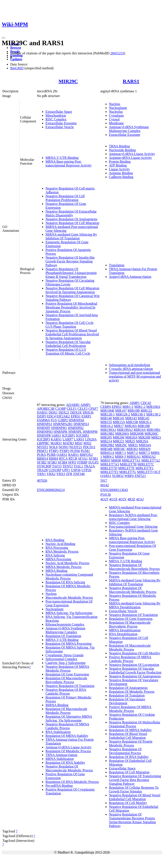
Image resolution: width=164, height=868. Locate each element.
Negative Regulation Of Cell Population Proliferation (65, 198)
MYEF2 (42, 447)
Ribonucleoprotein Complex (65, 624)
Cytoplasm (116, 115)
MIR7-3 (144, 453)
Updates (16, 59)
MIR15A (119, 422)
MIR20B (144, 437)
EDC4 (51, 416)
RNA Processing (57, 548)
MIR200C (152, 434)
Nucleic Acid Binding (60, 544)
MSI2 (87, 443)
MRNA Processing (58, 559)
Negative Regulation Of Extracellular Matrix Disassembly (71, 213)
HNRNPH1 (59, 428)
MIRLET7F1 (145, 468)
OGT (157, 472)
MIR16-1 (145, 422)
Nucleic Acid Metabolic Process (67, 563)
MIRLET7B (128, 464)
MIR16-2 (107, 426)
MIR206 (119, 437)
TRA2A (89, 466)
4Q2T (104, 499)
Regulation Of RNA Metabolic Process (72, 782)
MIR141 (119, 418)
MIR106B (107, 411)
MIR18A (131, 426)
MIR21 (156, 437)
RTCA (63, 459)
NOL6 (53, 447)
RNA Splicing (55, 555)
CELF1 (72, 409)
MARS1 (56, 443)
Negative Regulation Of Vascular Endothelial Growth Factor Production (135, 670)
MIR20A (131, 437)
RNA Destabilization (123, 634)
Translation (117, 265)
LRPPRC (43, 443)
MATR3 (68, 443)
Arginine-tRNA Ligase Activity (130, 158)
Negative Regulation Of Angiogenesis (71, 219)
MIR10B (134, 411)
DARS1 (42, 412)
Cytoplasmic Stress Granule (65, 655)
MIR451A (107, 453)
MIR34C (119, 449)
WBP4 (129, 476)
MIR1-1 (128, 407)
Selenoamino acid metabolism (130, 365)
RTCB (73, 459)
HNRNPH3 (45, 432)
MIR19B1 (154, 430)
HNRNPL (75, 432)
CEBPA (106, 407)
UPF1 (66, 470)
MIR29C (68, 81)
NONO (63, 447)
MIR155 (106, 422)
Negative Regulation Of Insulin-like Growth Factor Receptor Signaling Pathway (70, 261)
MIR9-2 (108, 457)
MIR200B (137, 434)
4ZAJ (140, 499)
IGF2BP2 (83, 435)
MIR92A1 (134, 457)
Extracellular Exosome (61, 123)
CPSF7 (93, 409)
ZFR (69, 474)
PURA (41, 455)
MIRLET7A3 (110, 464)
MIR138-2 (154, 414)
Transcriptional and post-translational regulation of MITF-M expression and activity (135, 376)
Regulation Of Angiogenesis (128, 688)
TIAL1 (78, 466)
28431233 (117, 53)
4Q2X (113, 499)
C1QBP (61, 409)
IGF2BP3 (43, 439)
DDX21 (64, 412)
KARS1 (56, 439)
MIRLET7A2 (151, 460)
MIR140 (106, 418)
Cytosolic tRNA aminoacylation (131, 369)
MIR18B (144, 426)
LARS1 (79, 439)
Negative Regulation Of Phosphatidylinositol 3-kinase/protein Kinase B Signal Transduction (71, 273)
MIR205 (106, 437)
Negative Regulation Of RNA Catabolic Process (66, 692)
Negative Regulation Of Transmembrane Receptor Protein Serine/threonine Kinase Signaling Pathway (132, 820)
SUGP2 (93, 462)
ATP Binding (118, 165)
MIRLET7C (146, 464)
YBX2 (51, 474)
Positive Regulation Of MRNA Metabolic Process (130, 709)
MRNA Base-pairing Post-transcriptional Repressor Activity (69, 163)
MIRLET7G (128, 472)
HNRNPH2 (76, 428)
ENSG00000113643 (114, 490)
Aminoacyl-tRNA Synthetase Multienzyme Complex (129, 129)
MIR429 (145, 449)
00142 (105, 485)
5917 (104, 480)
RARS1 (131, 81)
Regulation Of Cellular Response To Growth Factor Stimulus (134, 789)
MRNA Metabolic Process (64, 567)
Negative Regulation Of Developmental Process (125, 751)
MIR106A (153, 407)
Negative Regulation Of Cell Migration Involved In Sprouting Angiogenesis (72, 290)
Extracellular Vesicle (60, 127)
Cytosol (114, 119)
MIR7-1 (121, 453)
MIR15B (132, 422)
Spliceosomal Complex (61, 659)
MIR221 (119, 441)
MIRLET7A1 (131, 460)
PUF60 (75, 451)
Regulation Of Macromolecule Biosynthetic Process (66, 680)
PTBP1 (54, 451)
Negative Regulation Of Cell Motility (135, 653)
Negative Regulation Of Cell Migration (72, 223)
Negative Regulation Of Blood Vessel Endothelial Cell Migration (135, 797)
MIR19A (140, 430)
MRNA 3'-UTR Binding (62, 158)
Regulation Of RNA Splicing (65, 582)
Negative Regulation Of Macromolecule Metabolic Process (69, 768)
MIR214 (106, 441)
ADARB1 (73, 405)
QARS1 (62, 455)
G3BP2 (63, 420)
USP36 (76, 470)
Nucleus (114, 104)
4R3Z (131, 499)
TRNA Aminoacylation (61, 755)
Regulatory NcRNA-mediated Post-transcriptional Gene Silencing (133, 517)
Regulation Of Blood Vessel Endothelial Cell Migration (128, 736)
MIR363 (132, 449)
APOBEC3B (46, 409)
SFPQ (72, 462)
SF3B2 (42, 462)
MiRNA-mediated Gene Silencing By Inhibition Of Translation (71, 236)
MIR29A (142, 441)
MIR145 (143, 418)
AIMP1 (85, 405)
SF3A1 (83, 459)
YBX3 (61, 474)
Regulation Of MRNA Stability (67, 736)
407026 (42, 480)
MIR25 (130, 441)
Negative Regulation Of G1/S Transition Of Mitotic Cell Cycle (68, 351)
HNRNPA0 (76, 420)
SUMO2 (118, 476)
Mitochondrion (56, 115)
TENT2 (68, 466)
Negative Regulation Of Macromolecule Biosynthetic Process (134, 567)
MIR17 (119, 426)
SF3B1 (93, 459)
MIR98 (116, 460)
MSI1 (79, 443)
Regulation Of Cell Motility (128, 803)
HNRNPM (90, 432)
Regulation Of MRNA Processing (69, 644)
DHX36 (88, 412)
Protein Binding (120, 162)
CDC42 (146, 403)
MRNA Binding (56, 571)
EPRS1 (76, 416)
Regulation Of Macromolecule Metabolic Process (66, 711)
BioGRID (17, 68)
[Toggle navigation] (3, 38)
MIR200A (122, 434)
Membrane (116, 123)
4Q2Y (122, 499)
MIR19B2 (107, 434)
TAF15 (57, 466)
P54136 (106, 495)
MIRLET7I (145, 472)
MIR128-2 (123, 414)
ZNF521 (140, 476)
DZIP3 (42, 416)
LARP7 (68, 439)
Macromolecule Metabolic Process (69, 598)
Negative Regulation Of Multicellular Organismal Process (135, 724)
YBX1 (41, 474)
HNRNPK (61, 432)
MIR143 (131, 418)
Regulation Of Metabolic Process (68, 751)
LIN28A (91, 439)
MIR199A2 (125, 430)
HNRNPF (44, 428)
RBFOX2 (86, 455)
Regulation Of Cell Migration (129, 772)
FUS (54, 420)
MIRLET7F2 (109, 472)
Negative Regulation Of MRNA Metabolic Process (67, 669)
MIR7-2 (133, 453)
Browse (16, 48)
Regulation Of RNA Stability (65, 763)
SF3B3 (52, 462)
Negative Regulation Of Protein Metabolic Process (131, 743)
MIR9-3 (120, 457)
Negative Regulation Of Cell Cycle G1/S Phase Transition (70, 325)
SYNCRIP (44, 466)
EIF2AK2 (63, 416)
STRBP (82, 462)
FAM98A (43, 420)
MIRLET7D (109, 468)
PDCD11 (89, 447)
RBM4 (53, 459)
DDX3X (76, 412)
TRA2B (42, 470)
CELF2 (83, 409)
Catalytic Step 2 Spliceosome (66, 663)
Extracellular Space (59, 112)
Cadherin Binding (121, 177)
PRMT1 (42, 451)
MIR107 (121, 411)
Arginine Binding (121, 173)
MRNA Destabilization (125, 630)
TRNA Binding (119, 146)
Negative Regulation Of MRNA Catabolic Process (67, 726)
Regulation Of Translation (63, 636)
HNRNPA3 (81, 424)
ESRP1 (86, 416)
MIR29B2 (107, 445)
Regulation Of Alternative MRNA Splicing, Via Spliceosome (69, 718)
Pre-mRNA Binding (59, 786)
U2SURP (55, 470)
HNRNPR (44, 435)
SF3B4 (62, 462)
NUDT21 (76, 447)
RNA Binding (55, 540)
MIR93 (105, 460)
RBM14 (42, 459)
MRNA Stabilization (60, 759)
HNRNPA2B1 (63, 424)
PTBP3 (64, 451)
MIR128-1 (108, 414)
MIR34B (106, 449)
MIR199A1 (108, 430)
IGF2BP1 (68, 435)
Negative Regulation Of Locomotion (134, 665)
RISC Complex (56, 119)
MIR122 (146, 411)
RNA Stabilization (58, 732)
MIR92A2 (149, 457)
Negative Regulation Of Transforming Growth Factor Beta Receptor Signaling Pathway (135, 780)
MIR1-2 (140, 407)
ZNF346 (79, 474)
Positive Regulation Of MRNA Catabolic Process (130, 659)
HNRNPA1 (45, 424)
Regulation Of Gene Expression (67, 674)
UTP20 (86, 470)
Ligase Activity (119, 169)
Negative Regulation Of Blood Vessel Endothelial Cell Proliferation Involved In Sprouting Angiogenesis (72, 334)
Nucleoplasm (118, 108)
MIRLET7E (126, 468)
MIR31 (133, 445)
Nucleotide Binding (122, 150)
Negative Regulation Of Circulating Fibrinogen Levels (70, 282)
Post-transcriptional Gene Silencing (133, 527)
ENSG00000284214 (51, 490)
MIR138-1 (138, 414)
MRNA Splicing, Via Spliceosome (69, 613)
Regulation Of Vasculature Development (127, 701)
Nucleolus (116, 112)
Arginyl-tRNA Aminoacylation (130, 277)
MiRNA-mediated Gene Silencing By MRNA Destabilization (135, 605)
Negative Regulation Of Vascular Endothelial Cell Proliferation (68, 344)
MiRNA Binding (57, 705)
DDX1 (53, 412)
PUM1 (85, 451)
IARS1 (56, 435)
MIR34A (145, 445)
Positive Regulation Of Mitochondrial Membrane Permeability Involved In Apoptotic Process (71, 307)
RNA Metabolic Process (62, 551)
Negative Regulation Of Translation (70, 686)
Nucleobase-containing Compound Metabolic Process (69, 576)
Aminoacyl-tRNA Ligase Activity (132, 154)
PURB (51, 455)
